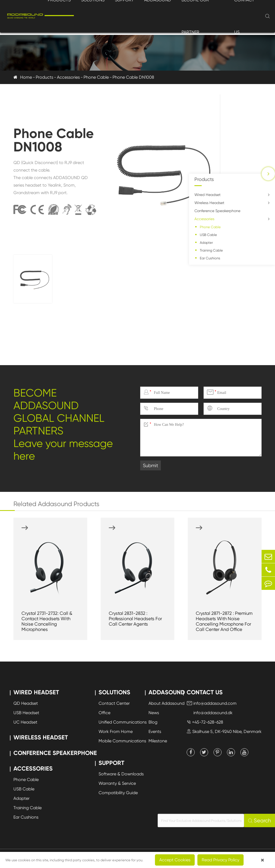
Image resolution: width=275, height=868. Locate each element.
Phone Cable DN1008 (133, 77)
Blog (153, 722)
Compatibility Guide (118, 793)
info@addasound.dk (210, 713)
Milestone (158, 741)
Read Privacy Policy (220, 860)
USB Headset (26, 713)
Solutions (114, 692)
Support (111, 763)
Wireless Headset (209, 203)
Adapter (206, 243)
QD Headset (26, 703)
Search (260, 821)
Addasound (167, 692)
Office (104, 713)
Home (26, 77)
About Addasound (167, 703)
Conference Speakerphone (217, 211)
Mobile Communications (122, 741)
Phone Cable (96, 77)
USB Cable (208, 235)
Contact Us (205, 692)
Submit (151, 465)
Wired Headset (207, 195)
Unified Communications (123, 722)
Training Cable (211, 250)
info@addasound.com (212, 703)
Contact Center (114, 703)
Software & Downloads (121, 774)
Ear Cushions (210, 258)
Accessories (68, 77)
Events (155, 731)
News (154, 713)
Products (44, 77)
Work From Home (116, 731)
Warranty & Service (117, 783)
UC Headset (25, 722)
